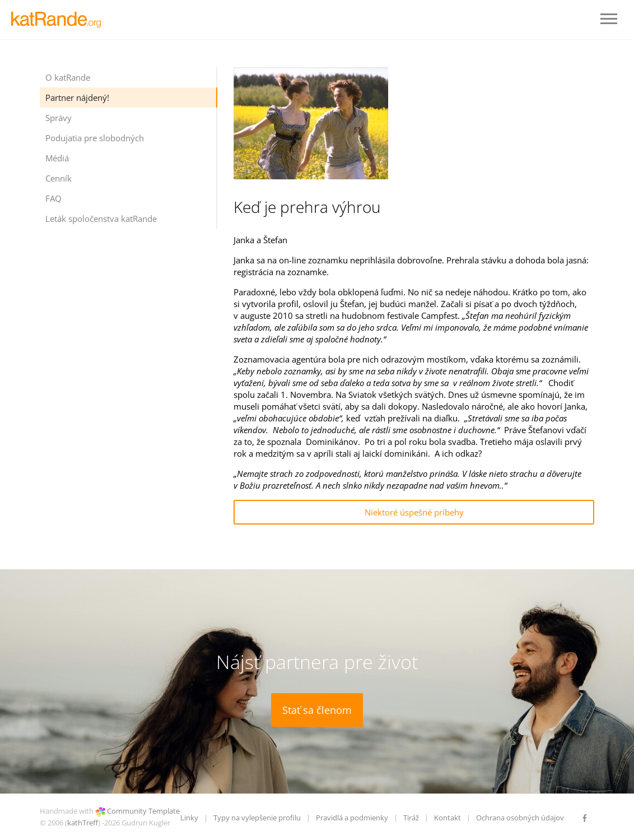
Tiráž (411, 818)
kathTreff (83, 823)
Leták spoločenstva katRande (101, 219)
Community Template (143, 811)
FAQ (53, 198)
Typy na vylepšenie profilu (257, 818)
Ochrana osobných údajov (520, 818)
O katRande (68, 77)
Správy (59, 118)
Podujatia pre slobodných (95, 138)
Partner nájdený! (77, 98)
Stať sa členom (317, 710)
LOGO (59, 20)
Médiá (57, 158)
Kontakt (447, 818)
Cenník (59, 178)
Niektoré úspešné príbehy (414, 512)
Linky (189, 818)
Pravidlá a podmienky (352, 818)
